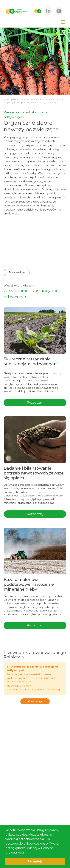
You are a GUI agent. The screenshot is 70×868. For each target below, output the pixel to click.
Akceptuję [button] (35, 861)
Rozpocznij (35, 403)
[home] (16, 11)
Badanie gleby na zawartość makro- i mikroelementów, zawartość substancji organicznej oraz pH (31, 678)
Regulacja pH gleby (19, 686)
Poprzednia (17, 272)
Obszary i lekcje (28, 100)
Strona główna (11, 100)
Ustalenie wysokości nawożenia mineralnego (34, 689)
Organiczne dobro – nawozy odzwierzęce (38, 103)
